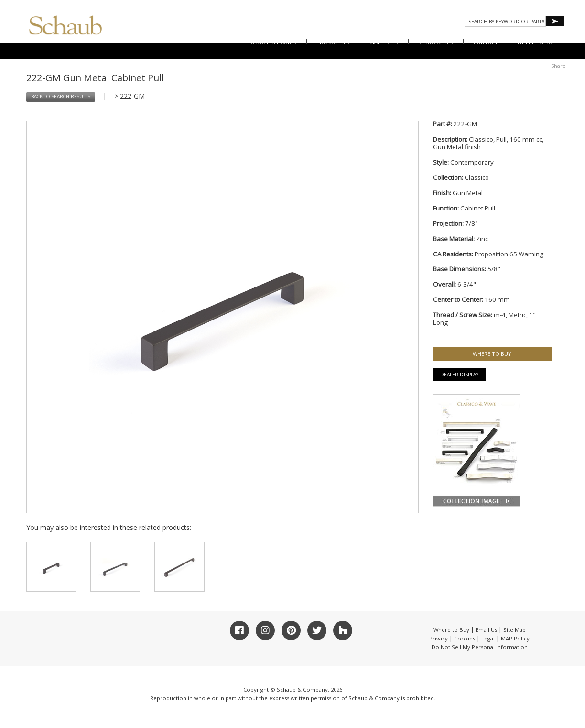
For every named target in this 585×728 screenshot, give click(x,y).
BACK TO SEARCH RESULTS (61, 96)
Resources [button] (436, 42)
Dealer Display (459, 375)
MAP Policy (515, 638)
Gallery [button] (385, 42)
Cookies (465, 638)
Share (558, 66)
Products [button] (334, 42)
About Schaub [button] (274, 42)
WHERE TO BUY (536, 42)
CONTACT (486, 42)
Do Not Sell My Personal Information (480, 647)
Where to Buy (451, 630)
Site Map (515, 630)
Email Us (486, 630)
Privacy (439, 638)
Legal (488, 638)
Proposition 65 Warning (509, 254)
